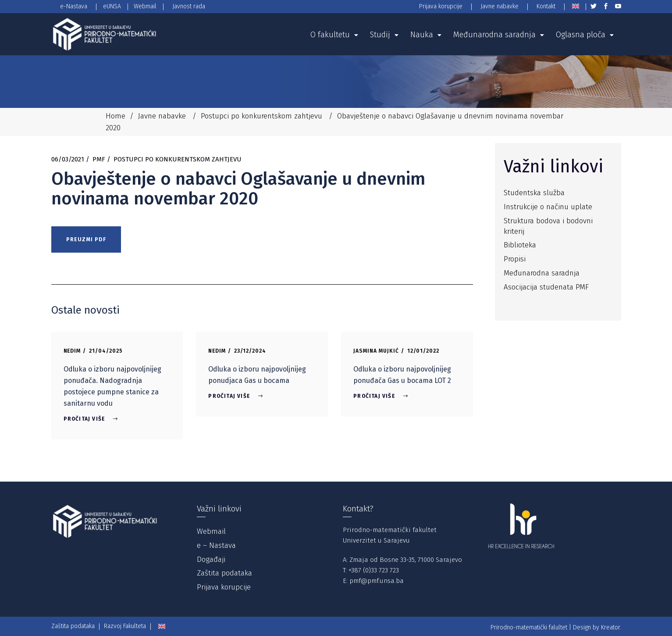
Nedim (72, 351)
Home (116, 116)
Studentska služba (534, 193)
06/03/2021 (68, 159)
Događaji (211, 559)
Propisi (515, 259)
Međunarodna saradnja (542, 273)
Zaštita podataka (224, 573)
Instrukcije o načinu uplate (548, 207)
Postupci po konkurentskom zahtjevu (261, 116)
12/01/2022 (423, 351)
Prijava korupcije (224, 587)
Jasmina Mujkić (376, 351)
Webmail (211, 531)
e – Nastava (216, 545)
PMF (99, 159)
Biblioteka (520, 245)
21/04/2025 (106, 351)
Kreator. (611, 627)
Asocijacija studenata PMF (546, 287)
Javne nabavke (162, 116)
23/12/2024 (250, 351)
